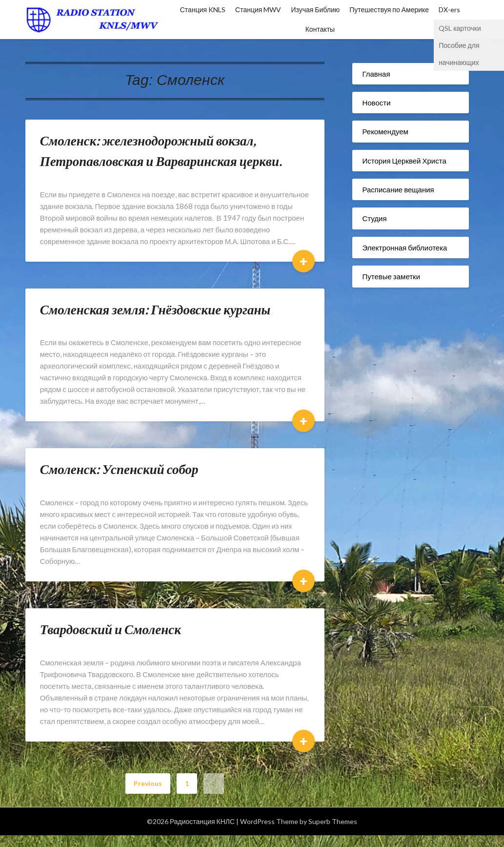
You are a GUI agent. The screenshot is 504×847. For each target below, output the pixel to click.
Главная (376, 74)
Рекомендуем (385, 131)
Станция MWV (258, 10)
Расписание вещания (398, 189)
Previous (148, 783)
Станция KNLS (203, 10)
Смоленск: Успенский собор (119, 469)
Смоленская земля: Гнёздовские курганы (155, 309)
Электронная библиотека (404, 248)
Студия (374, 218)
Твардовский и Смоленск (111, 629)
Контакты (320, 29)
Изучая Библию (315, 10)
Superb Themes (333, 821)
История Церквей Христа (404, 161)
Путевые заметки (391, 276)
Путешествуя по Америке (389, 10)
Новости (376, 103)
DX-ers (449, 10)
